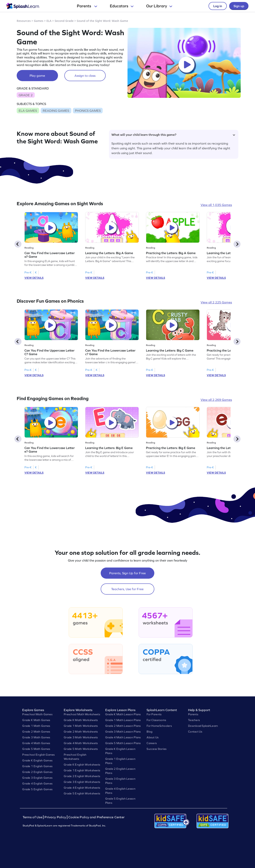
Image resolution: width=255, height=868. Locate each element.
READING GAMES (56, 111)
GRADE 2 (26, 95)
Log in (218, 6)
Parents (87, 6)
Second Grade (64, 21)
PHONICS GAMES (88, 111)
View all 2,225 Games (216, 302)
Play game (37, 76)
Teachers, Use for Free (127, 589)
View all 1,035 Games (216, 205)
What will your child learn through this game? (173, 135)
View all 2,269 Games (216, 400)
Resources (24, 21)
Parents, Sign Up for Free (127, 573)
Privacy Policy (55, 817)
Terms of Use (33, 817)
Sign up (239, 6)
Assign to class (85, 76)
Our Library (159, 6)
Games (39, 21)
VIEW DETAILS (34, 278)
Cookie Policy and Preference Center (97, 817)
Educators (122, 6)
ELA (49, 21)
